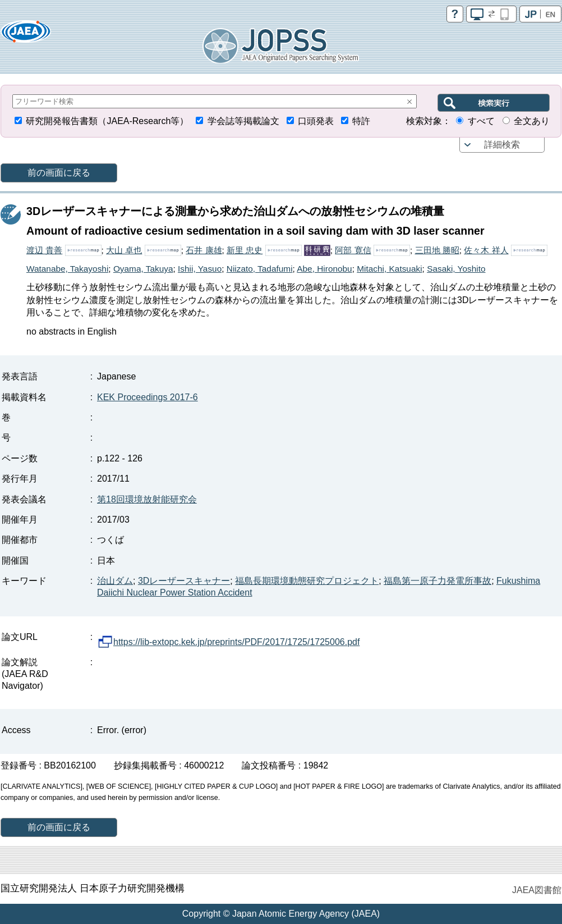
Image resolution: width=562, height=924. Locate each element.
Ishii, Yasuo (200, 269)
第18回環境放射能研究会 (147, 499)
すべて (481, 121)
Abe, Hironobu (324, 269)
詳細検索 (502, 145)
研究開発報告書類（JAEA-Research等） (107, 121)
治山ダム (115, 581)
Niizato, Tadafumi (260, 269)
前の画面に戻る (59, 173)
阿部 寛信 (353, 250)
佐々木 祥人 (486, 250)
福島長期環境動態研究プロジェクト (307, 581)
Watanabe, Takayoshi (67, 269)
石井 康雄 (204, 250)
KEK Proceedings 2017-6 (148, 397)
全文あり (532, 121)
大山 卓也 (124, 250)
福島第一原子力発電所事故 (437, 581)
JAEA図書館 (537, 890)
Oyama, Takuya (143, 269)
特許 (361, 121)
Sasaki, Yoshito (456, 269)
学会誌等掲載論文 (243, 121)
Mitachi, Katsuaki (389, 269)
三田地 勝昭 (437, 250)
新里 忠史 (245, 250)
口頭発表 (316, 121)
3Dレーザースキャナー (184, 581)
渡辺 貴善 (44, 250)
